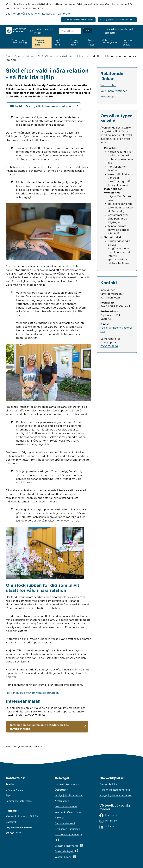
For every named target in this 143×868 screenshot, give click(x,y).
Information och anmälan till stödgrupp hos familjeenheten (39, 727)
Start (9, 56)
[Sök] (88, 31)
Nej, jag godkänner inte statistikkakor (117, 20)
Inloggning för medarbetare (115, 795)
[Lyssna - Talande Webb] (42, 31)
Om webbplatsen (109, 784)
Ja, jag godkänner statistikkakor (78, 20)
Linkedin (107, 826)
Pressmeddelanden (66, 806)
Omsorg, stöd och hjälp (28, 56)
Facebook (108, 815)
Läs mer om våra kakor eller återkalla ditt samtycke (38, 14)
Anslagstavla (62, 801)
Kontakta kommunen (67, 784)
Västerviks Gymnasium (68, 812)
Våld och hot (52, 56)
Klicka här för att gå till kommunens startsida (40, 106)
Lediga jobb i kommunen (69, 795)
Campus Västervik (65, 823)
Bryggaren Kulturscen (67, 829)
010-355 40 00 (15, 790)
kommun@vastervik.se (19, 801)
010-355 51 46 (109, 346)
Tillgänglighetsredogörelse (115, 790)
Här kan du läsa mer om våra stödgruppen (32, 693)
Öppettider (61, 790)
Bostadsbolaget (71, 851)
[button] (20, 41)
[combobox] (70, 31)
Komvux (60, 818)
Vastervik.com (71, 856)
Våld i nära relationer (74, 56)
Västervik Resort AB (71, 845)
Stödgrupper (108, 96)
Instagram (108, 821)
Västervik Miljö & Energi (71, 836)
